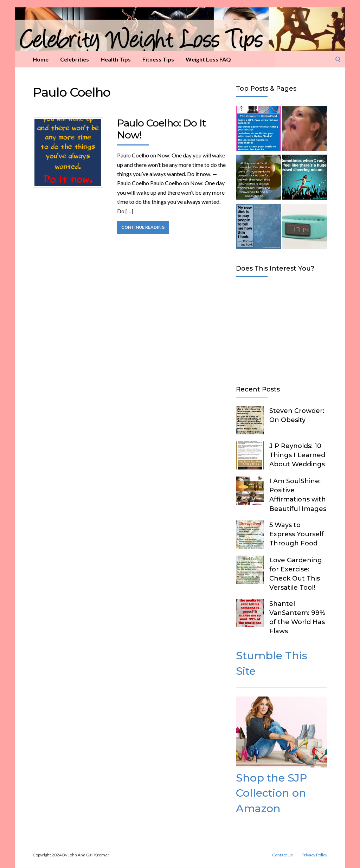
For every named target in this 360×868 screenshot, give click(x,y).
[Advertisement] (282, 330)
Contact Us (282, 855)
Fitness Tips (158, 59)
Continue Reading (143, 227)
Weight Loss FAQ (208, 59)
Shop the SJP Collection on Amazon (271, 793)
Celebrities (75, 59)
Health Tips (116, 59)
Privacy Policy (314, 855)
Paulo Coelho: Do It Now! (162, 129)
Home (41, 59)
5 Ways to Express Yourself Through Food (297, 534)
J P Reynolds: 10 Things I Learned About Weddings (297, 455)
